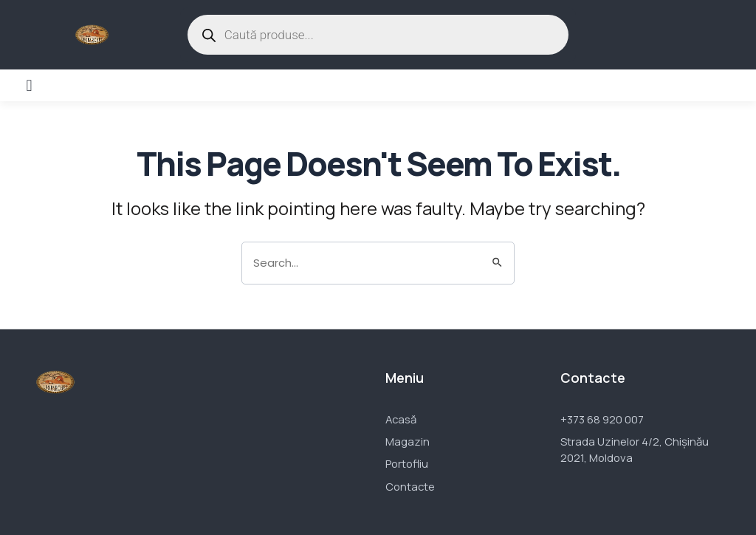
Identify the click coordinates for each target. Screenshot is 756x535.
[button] (29, 85)
